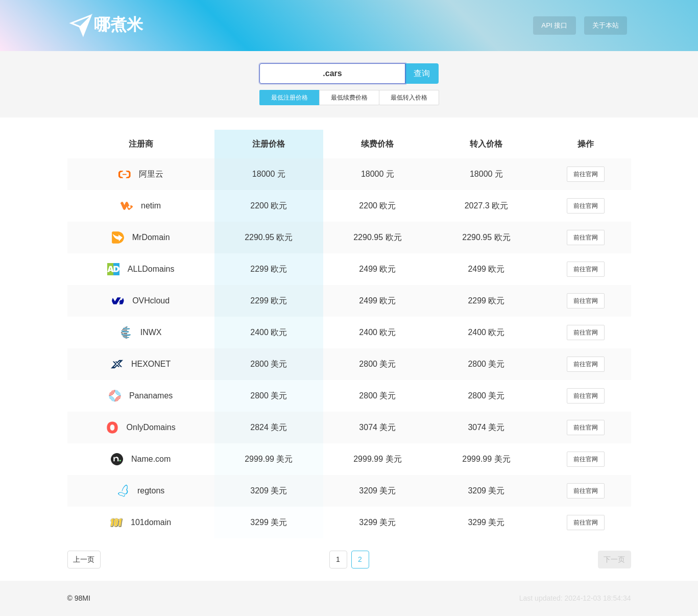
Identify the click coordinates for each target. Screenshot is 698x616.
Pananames (141, 396)
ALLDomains (141, 269)
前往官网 (586, 174)
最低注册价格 (290, 98)
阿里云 (141, 174)
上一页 (84, 559)
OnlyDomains (141, 427)
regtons (141, 491)
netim (141, 206)
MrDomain (141, 237)
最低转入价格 (409, 98)
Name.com (141, 459)
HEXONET (141, 364)
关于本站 (606, 25)
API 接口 (554, 25)
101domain (141, 522)
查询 (422, 73)
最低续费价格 (349, 98)
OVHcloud (141, 301)
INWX (141, 332)
